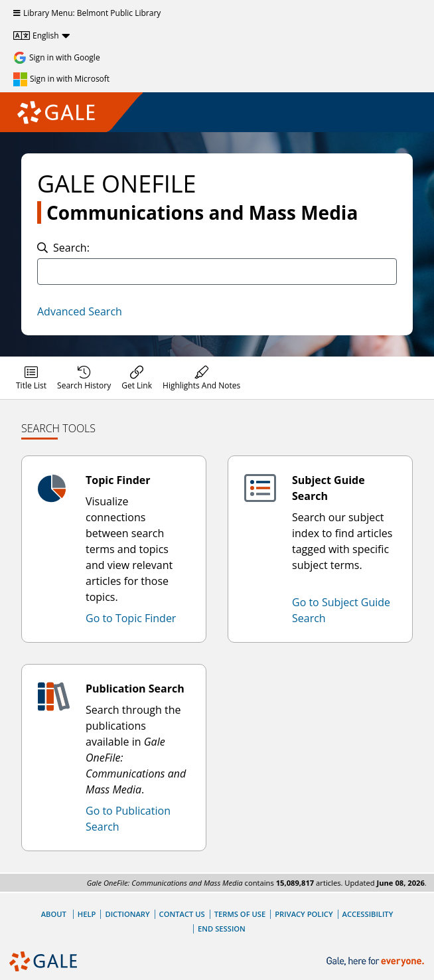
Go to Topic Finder (131, 618)
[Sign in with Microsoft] (61, 79)
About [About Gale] (54, 914)
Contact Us (182, 914)
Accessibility (368, 914)
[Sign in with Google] (57, 58)
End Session (222, 929)
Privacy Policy (304, 914)
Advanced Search (80, 311)
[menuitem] (31, 378)
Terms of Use (240, 914)
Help (87, 914)
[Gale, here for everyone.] (377, 962)
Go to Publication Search (128, 819)
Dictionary (127, 914)
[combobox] (217, 272)
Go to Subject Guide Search (341, 610)
